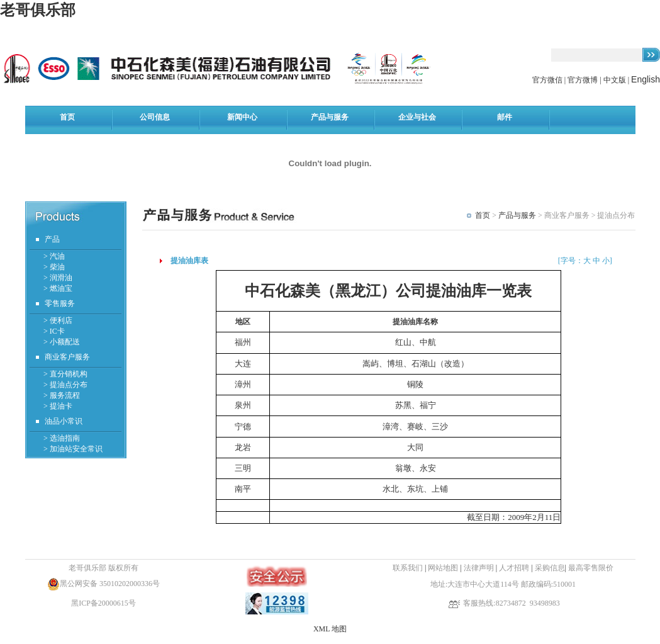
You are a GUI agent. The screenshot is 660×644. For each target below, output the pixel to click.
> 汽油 (54, 256)
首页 (483, 215)
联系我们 (408, 568)
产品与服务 (517, 215)
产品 (52, 239)
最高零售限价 (591, 568)
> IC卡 (54, 331)
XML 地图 (330, 629)
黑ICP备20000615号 (103, 603)
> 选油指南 (62, 438)
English (646, 79)
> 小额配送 (62, 342)
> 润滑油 (58, 278)
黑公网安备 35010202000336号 (110, 584)
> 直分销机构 (65, 374)
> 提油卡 (58, 406)
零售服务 (60, 303)
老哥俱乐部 (38, 10)
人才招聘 (515, 568)
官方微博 (583, 80)
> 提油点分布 (65, 385)
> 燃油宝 (58, 288)
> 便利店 (58, 320)
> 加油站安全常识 (73, 449)
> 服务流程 (62, 395)
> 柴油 (54, 267)
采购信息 (550, 568)
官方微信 (548, 80)
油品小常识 (64, 421)
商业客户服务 (67, 357)
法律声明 (479, 568)
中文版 (615, 80)
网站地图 (443, 568)
